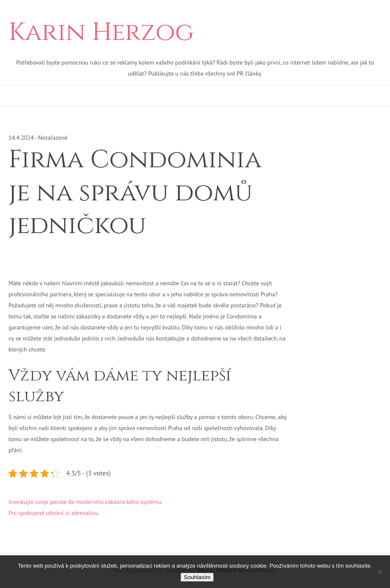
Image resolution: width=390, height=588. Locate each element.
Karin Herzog (101, 33)
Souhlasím (197, 577)
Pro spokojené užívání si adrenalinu (53, 513)
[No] (379, 572)
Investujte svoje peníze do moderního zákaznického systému (85, 502)
